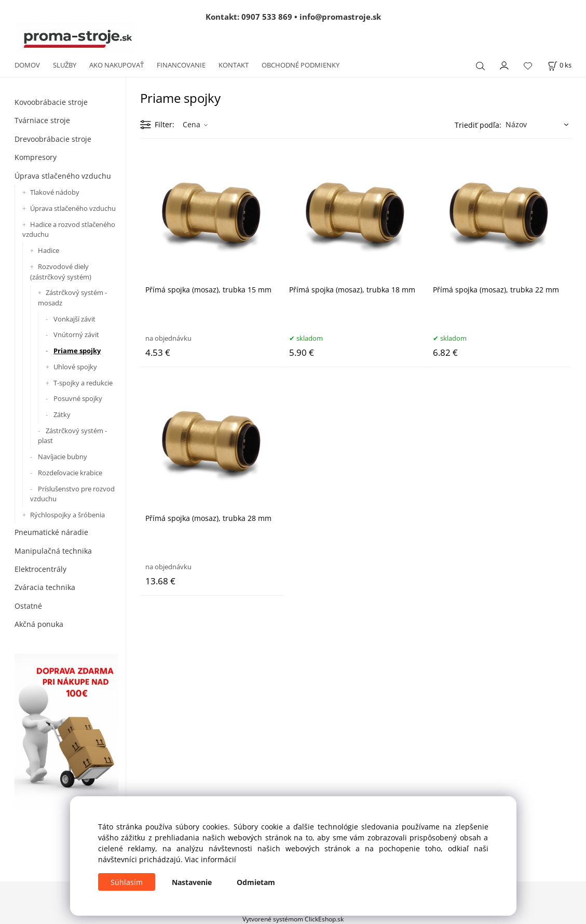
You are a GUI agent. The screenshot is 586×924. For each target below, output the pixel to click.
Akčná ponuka (39, 624)
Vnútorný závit (76, 334)
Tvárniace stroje (42, 120)
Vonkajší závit (74, 319)
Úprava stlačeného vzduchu (63, 176)
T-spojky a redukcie (83, 383)
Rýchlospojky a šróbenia (67, 515)
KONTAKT (234, 65)
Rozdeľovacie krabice (70, 473)
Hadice (49, 250)
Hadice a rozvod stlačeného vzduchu (69, 230)
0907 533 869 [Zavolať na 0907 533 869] (267, 17)
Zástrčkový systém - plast (72, 436)
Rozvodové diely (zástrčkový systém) (61, 272)
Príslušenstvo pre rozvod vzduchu (72, 494)
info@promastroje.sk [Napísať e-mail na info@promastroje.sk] (340, 17)
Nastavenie (192, 882)
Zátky (62, 414)
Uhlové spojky (75, 367)
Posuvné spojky (78, 398)
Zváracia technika (45, 587)
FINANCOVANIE (181, 65)
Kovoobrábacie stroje (51, 102)
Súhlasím (127, 882)
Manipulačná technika (53, 551)
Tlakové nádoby (55, 192)
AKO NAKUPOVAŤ (117, 65)
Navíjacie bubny (63, 457)
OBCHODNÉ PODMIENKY (301, 65)
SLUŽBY (65, 65)
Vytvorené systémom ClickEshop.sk (293, 919)
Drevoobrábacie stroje (53, 139)
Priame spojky (77, 351)
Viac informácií (210, 859)
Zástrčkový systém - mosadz (72, 298)
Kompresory (36, 157)
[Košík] (560, 65)
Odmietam (256, 882)
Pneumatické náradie (51, 532)
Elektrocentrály (40, 569)
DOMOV (27, 65)
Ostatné (28, 606)
